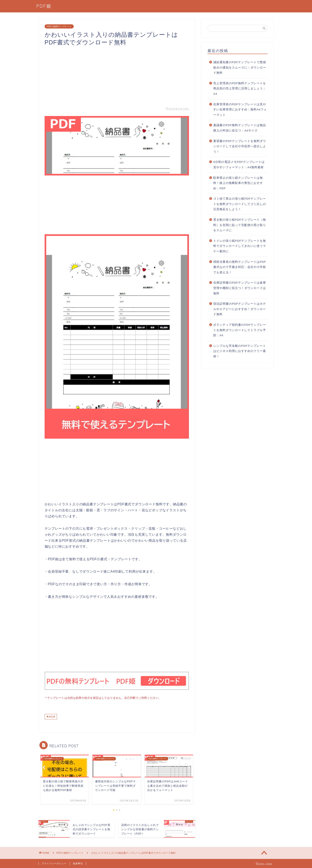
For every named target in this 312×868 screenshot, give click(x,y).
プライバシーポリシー (54, 863)
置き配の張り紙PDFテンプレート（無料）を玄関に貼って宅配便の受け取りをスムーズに (240, 225)
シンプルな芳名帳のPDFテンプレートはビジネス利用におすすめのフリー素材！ (240, 351)
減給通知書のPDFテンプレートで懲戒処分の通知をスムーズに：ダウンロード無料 (240, 67)
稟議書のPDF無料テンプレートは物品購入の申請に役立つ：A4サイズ (240, 128)
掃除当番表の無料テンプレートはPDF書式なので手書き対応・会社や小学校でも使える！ (240, 267)
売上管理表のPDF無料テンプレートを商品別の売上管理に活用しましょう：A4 (240, 89)
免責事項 (78, 863)
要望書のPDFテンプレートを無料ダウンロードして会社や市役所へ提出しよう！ (240, 146)
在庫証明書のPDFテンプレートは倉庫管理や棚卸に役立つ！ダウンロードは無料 (240, 288)
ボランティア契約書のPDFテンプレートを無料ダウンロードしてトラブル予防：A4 (240, 330)
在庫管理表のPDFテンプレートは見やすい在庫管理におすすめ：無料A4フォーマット (240, 110)
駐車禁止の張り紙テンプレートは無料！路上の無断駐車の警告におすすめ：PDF (238, 183)
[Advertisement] (117, 75)
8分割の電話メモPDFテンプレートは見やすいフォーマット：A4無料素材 (239, 165)
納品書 (52, 716)
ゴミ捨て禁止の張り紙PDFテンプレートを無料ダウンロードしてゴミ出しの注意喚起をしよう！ (240, 204)
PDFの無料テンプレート (59, 26)
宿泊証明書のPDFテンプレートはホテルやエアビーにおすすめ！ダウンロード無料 (240, 309)
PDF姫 (44, 6)
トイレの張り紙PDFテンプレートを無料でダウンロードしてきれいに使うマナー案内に (240, 246)
